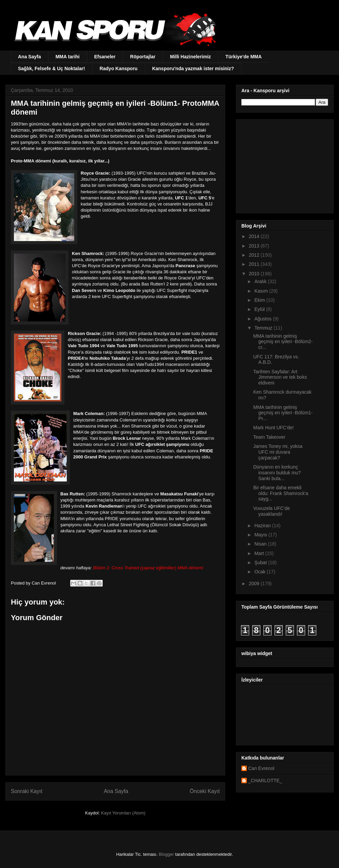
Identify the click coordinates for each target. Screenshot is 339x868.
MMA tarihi (68, 57)
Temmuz (264, 328)
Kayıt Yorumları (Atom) (123, 813)
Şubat (261, 563)
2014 (255, 236)
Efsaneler (105, 57)
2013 (255, 246)
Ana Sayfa (29, 57)
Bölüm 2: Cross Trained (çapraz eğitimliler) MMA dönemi (148, 568)
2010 (255, 274)
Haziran (263, 526)
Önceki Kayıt (205, 791)
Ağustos (263, 319)
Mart (260, 553)
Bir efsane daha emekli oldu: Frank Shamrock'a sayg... (281, 493)
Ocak (261, 572)
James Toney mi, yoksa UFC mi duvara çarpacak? (278, 452)
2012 (255, 255)
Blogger (166, 854)
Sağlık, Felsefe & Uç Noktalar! (52, 68)
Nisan (261, 544)
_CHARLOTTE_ (265, 781)
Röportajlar (143, 57)
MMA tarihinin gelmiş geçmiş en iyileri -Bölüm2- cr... (283, 342)
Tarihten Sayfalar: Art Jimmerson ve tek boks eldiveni (280, 377)
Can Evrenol (261, 768)
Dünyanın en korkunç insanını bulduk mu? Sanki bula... (277, 473)
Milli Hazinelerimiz (190, 57)
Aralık (261, 281)
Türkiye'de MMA (244, 57)
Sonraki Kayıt (27, 791)
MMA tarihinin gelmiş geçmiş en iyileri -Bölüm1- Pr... (283, 413)
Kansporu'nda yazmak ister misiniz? (193, 68)
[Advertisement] (284, 164)
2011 (255, 264)
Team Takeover (269, 437)
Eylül (260, 309)
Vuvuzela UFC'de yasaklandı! (272, 511)
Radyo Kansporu (119, 68)
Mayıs (261, 535)
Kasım (262, 291)
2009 (255, 584)
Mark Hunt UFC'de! (273, 428)
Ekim (260, 300)
